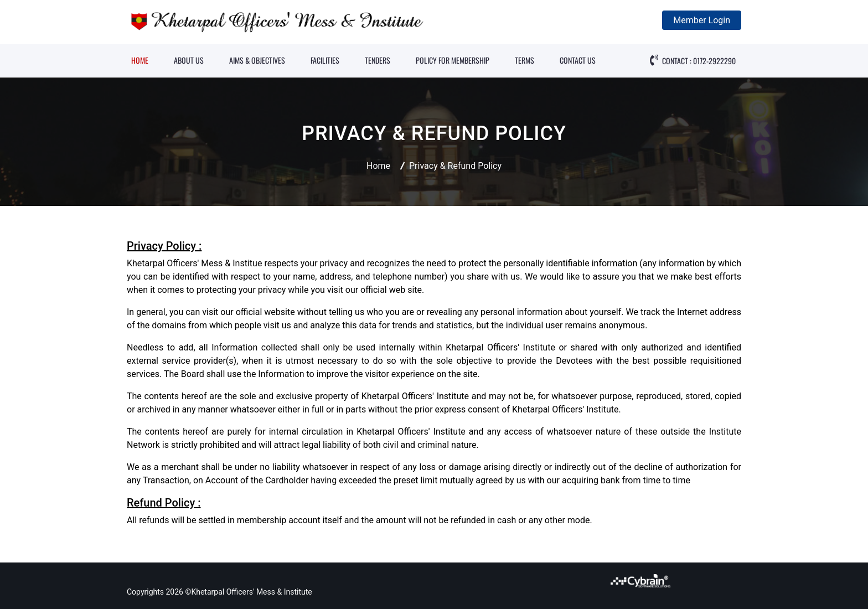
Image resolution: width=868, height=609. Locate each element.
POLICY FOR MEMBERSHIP (453, 60)
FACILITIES (325, 60)
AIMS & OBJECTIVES (257, 60)
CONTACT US (578, 60)
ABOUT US (189, 60)
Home (378, 166)
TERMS (525, 60)
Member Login (702, 20)
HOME (140, 60)
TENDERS (378, 60)
